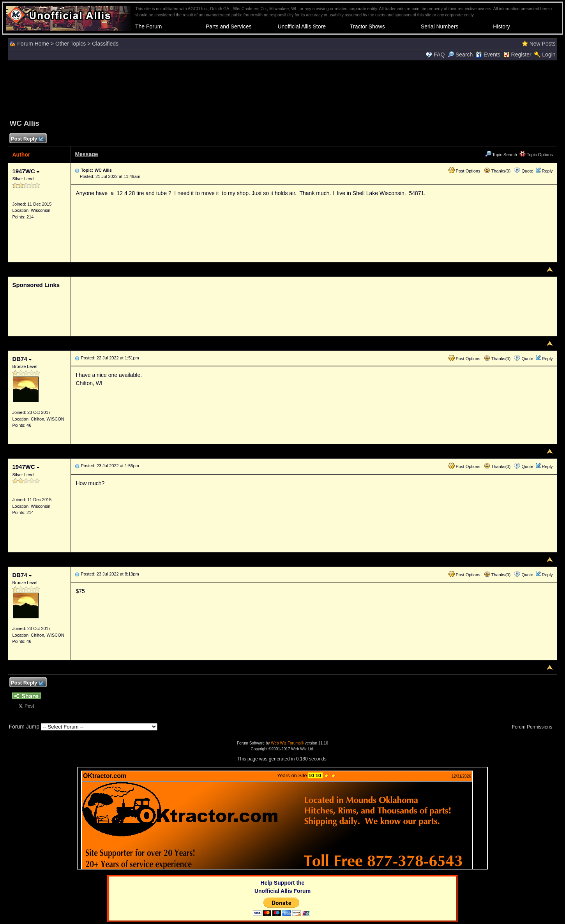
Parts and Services (229, 26)
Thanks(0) (497, 171)
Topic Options (536, 155)
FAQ (439, 55)
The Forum (148, 26)
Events (488, 55)
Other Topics (71, 44)
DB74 (22, 359)
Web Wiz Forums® (287, 743)
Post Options (464, 171)
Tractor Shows (367, 26)
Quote (527, 171)
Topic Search (501, 155)
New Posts (543, 44)
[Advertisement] (282, 88)
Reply (547, 171)
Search (460, 55)
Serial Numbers (440, 26)
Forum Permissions (534, 727)
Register (521, 55)
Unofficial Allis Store (301, 26)
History (501, 26)
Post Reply (27, 139)
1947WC (26, 171)
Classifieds (105, 44)
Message (86, 154)
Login (549, 55)
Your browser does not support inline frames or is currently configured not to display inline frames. (282, 818)
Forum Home (33, 44)
